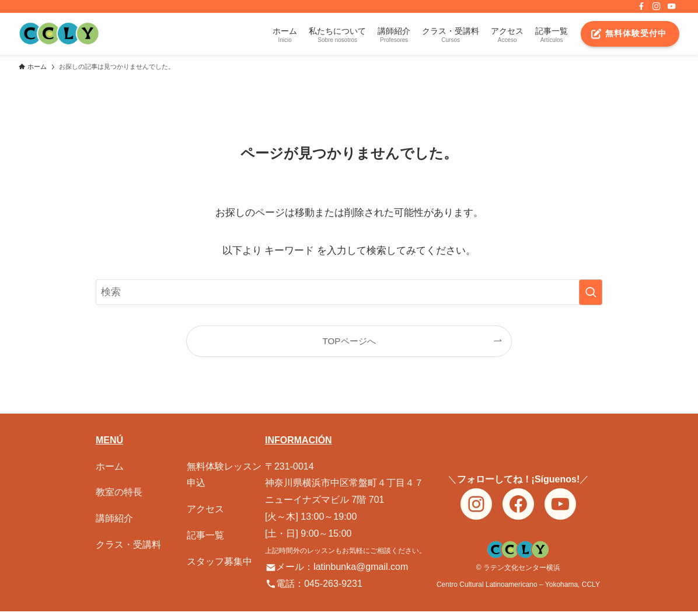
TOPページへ (349, 341)
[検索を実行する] (591, 292)
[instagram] (657, 6)
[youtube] (672, 6)
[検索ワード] (349, 292)
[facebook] (641, 6)
